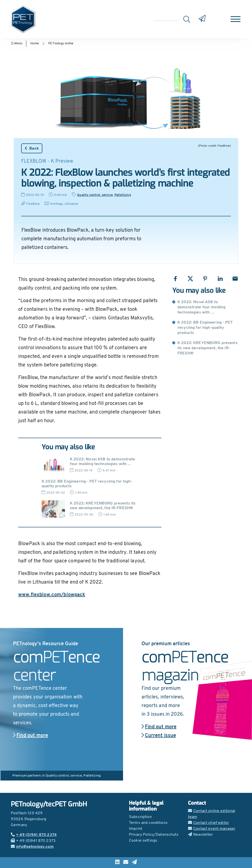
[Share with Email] (235, 279)
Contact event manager (212, 829)
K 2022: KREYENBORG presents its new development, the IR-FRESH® (208, 348)
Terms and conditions (148, 823)
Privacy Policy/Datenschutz (154, 835)
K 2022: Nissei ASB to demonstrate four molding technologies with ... (201, 307)
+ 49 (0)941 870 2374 (34, 835)
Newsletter (201, 835)
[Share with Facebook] (175, 279)
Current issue (159, 736)
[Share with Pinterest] (205, 279)
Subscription (140, 817)
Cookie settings (143, 841)
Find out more (31, 736)
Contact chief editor (208, 823)
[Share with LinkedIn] (220, 279)
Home (35, 43)
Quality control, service (95, 195)
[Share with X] (190, 279)
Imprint (136, 829)
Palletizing (123, 195)
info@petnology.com (32, 847)
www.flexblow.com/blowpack (52, 595)
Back (32, 148)
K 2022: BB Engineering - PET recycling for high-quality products (205, 328)
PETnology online (61, 43)
